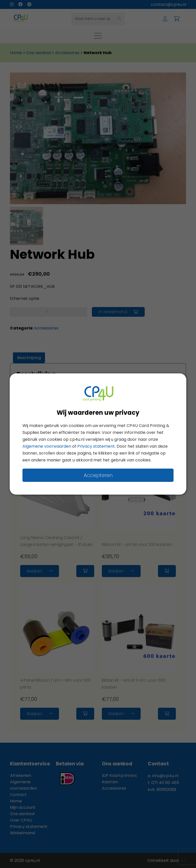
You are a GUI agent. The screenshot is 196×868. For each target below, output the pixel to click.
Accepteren (98, 475)
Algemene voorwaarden (47, 446)
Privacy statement (96, 446)
